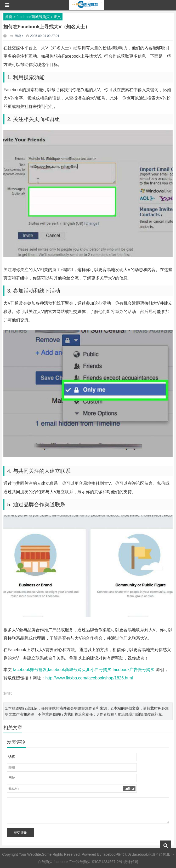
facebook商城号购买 (33, 17)
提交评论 (20, 833)
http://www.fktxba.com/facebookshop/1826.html (89, 678)
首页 (9, 17)
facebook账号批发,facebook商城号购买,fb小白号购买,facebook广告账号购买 (84, 670)
